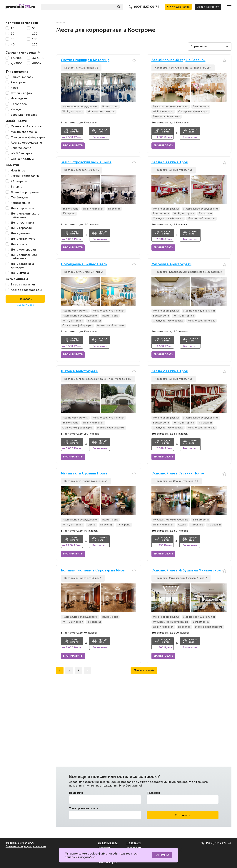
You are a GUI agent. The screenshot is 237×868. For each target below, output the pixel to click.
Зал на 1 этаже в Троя (170, 162)
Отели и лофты (107, 863)
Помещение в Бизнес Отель (84, 264)
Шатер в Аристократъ (79, 371)
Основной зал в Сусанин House (178, 473)
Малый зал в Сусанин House (84, 473)
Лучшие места (178, 7)
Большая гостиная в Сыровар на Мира (93, 570)
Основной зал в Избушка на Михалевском (186, 570)
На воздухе (134, 843)
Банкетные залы (108, 843)
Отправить (182, 815)
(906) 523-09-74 (216, 843)
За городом (134, 848)
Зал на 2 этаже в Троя (170, 371)
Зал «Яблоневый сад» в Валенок (178, 60)
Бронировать (73, 145)
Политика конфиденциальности (26, 846)
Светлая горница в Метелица (85, 60)
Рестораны (105, 848)
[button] (133, 87)
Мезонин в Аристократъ (171, 264)
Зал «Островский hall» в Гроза (86, 162)
